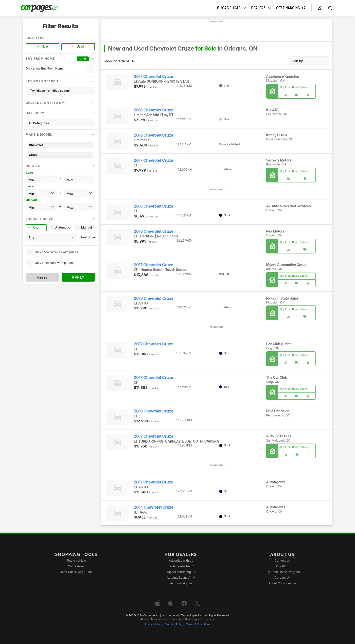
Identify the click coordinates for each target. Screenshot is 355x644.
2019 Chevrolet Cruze (154, 436)
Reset (42, 277)
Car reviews (76, 566)
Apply (78, 277)
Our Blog (282, 566)
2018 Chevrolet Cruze (154, 231)
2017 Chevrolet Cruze (153, 77)
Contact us (282, 561)
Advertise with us (181, 561)
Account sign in (181, 583)
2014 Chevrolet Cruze (154, 507)
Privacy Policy (154, 624)
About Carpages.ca (282, 583)
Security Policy (174, 624)
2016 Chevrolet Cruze (154, 110)
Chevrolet (60, 145)
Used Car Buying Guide (76, 572)
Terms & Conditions (198, 624)
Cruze (60, 155)
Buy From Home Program (282, 572)
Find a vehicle (76, 561)
